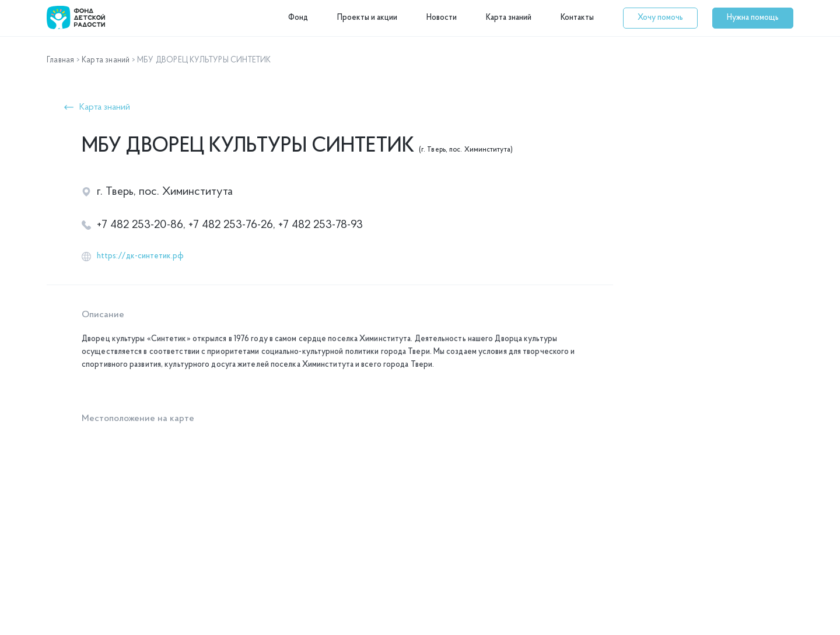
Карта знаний (509, 18)
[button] (660, 18)
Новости (442, 18)
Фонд (298, 18)
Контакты (577, 18)
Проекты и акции (367, 18)
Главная (60, 60)
